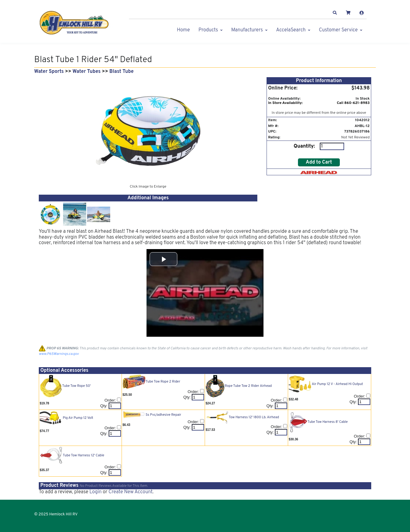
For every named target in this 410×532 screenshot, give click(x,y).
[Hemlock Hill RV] (77, 23)
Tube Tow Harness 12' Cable (84, 455)
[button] (335, 13)
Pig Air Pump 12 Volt (78, 418)
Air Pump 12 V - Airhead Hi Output (337, 384)
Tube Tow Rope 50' (76, 386)
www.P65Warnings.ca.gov (59, 354)
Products (208, 30)
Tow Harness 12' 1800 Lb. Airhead (254, 417)
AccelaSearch (291, 30)
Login (95, 492)
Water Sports (49, 72)
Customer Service (338, 30)
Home (183, 30)
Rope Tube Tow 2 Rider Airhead (248, 386)
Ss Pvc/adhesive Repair (163, 415)
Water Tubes (87, 72)
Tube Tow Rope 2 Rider (163, 382)
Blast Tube (121, 72)
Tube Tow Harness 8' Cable (328, 422)
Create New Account (130, 492)
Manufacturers (247, 30)
